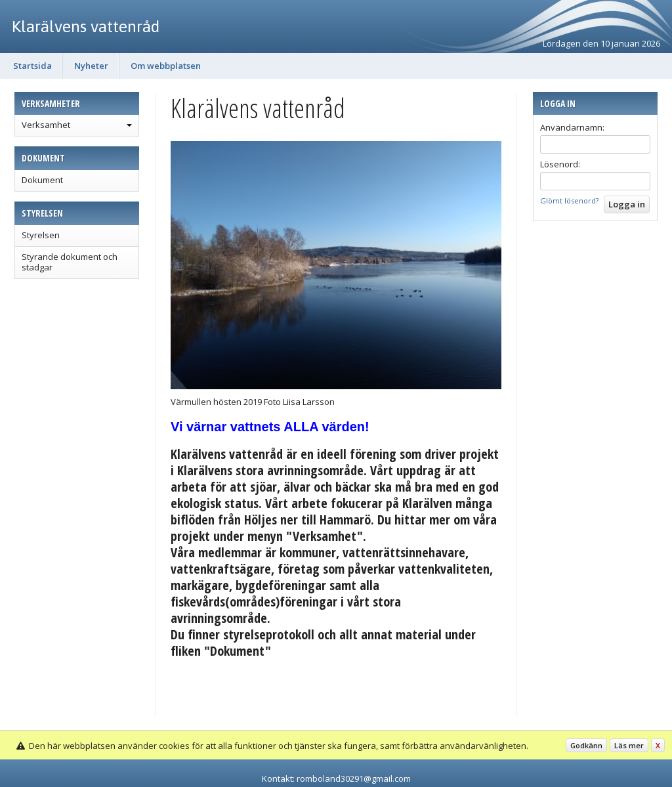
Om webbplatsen (166, 66)
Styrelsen (41, 235)
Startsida (32, 66)
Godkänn (586, 745)
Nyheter (91, 66)
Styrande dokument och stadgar (70, 262)
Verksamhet (46, 125)
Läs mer (629, 745)
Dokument (42, 180)
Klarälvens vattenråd (86, 26)
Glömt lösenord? (569, 201)
